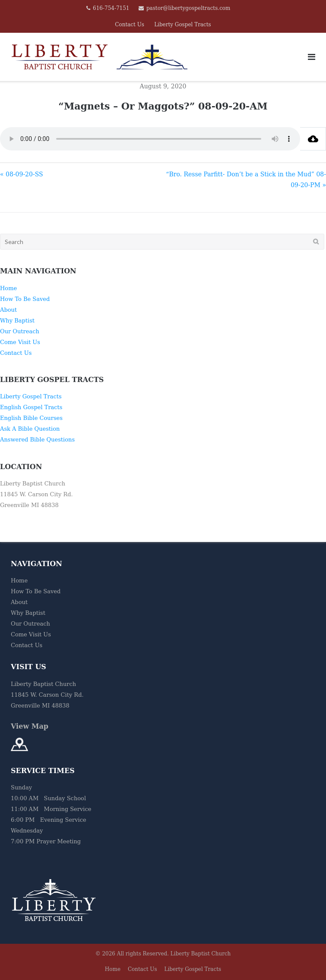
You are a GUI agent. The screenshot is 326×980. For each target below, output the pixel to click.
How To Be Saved (25, 299)
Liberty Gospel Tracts (183, 25)
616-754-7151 (111, 8)
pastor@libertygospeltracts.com (188, 8)
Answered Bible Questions (37, 440)
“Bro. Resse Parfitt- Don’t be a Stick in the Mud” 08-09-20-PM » (246, 180)
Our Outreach (20, 331)
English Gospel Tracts (31, 407)
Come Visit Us (20, 342)
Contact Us (130, 25)
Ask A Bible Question (30, 429)
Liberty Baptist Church (201, 954)
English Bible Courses (31, 418)
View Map (30, 726)
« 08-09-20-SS (22, 174)
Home (8, 288)
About (8, 310)
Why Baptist (17, 321)
